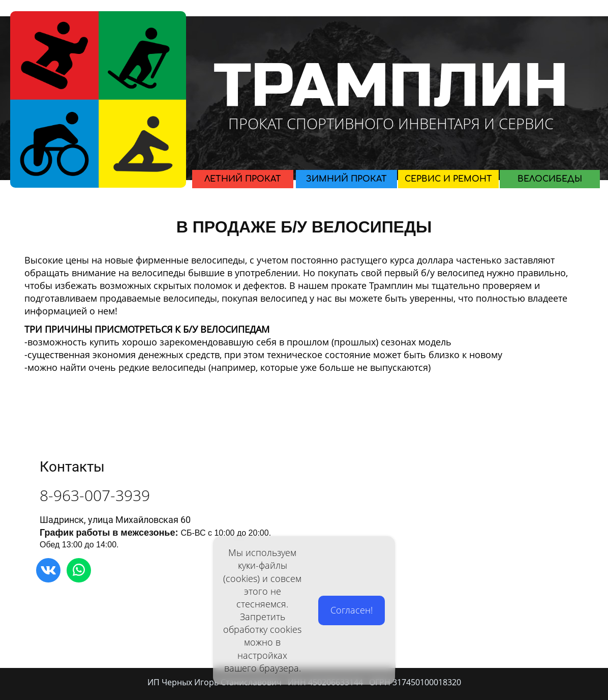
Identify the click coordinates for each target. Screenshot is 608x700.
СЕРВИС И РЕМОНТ (448, 179)
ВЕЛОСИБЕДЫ (550, 179)
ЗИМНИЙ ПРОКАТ (346, 179)
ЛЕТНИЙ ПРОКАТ (243, 179)
